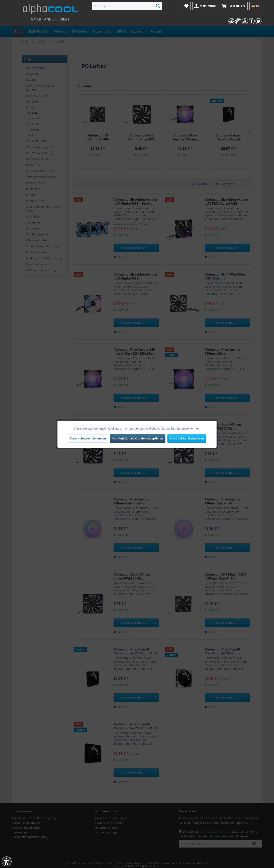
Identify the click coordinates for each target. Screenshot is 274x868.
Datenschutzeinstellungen (88, 438)
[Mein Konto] (205, 6)
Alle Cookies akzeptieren (187, 438)
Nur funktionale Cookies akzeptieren (138, 438)
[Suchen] (158, 6)
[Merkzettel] (186, 6)
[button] (7, 861)
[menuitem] (127, 6)
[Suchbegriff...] (127, 6)
